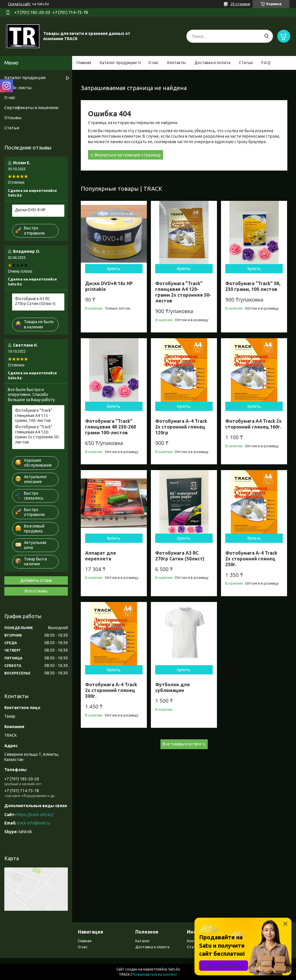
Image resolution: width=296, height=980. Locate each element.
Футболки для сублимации (173, 687)
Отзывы (13, 118)
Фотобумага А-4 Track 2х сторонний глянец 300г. (111, 690)
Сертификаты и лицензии (31, 107)
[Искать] (266, 36)
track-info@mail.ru (33, 823)
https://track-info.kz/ (35, 815)
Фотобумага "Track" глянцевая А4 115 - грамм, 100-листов (34, 415)
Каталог (143, 941)
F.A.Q (266, 63)
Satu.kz (174, 969)
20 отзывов (240, 4)
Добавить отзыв (36, 580)
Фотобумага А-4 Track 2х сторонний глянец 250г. (251, 559)
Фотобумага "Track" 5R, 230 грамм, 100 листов (253, 286)
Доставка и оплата (212, 63)
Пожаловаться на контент (155, 974)
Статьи (246, 63)
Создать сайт (19, 4)
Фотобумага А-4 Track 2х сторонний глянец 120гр (181, 427)
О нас (153, 63)
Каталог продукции (118, 63)
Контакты (177, 63)
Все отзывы (36, 591)
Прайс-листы (18, 88)
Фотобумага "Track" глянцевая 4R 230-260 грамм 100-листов (110, 427)
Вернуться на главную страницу (128, 155)
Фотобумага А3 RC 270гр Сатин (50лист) (35, 301)
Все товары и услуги (182, 744)
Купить (114, 269)
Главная (84, 63)
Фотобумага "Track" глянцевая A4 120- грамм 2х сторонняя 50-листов (183, 292)
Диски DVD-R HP (30, 210)
